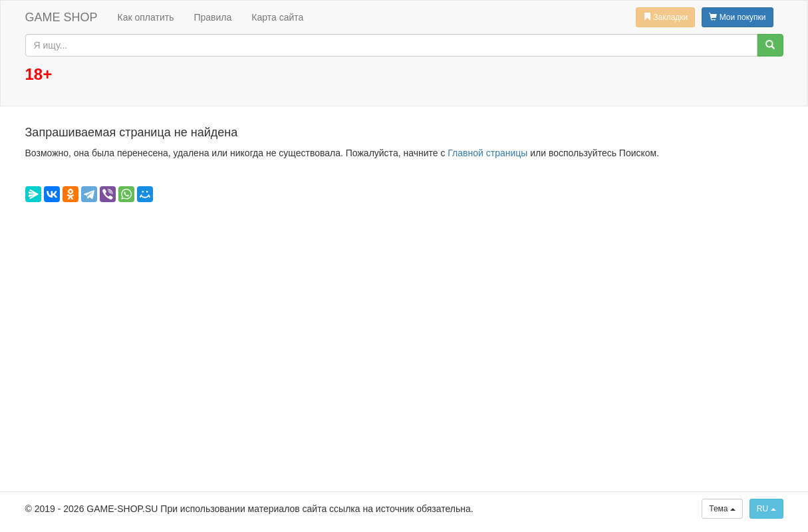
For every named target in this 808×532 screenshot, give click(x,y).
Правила (212, 17)
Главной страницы (487, 153)
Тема (722, 509)
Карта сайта (277, 17)
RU (766, 509)
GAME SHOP (62, 17)
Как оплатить (146, 17)
